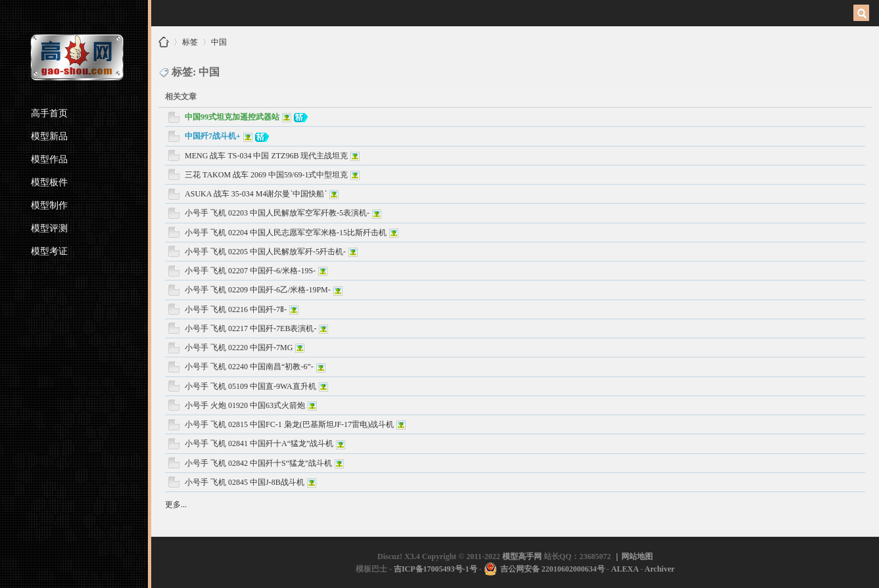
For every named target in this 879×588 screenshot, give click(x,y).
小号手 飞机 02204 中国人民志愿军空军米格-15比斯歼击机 (286, 233)
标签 (190, 40)
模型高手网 (164, 42)
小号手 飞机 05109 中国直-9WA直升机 (250, 386)
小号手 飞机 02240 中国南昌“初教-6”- (249, 367)
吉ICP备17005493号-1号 (436, 569)
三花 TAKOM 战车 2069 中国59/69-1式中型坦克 (266, 175)
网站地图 (637, 556)
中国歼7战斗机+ (213, 136)
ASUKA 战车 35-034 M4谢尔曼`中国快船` (256, 194)
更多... (176, 505)
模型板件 (49, 182)
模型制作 (49, 205)
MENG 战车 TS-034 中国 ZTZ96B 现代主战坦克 (266, 156)
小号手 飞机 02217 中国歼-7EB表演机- (250, 328)
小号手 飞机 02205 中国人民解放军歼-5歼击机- (265, 252)
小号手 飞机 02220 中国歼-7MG (239, 348)
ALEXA (625, 569)
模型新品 (49, 136)
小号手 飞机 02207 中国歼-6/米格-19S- (250, 271)
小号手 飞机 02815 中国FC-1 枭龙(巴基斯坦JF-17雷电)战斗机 (289, 424)
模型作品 (49, 159)
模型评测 (49, 228)
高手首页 (49, 113)
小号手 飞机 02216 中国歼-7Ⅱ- (236, 309)
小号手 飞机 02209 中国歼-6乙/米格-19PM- (258, 290)
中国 (219, 40)
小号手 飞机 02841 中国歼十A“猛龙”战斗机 (259, 443)
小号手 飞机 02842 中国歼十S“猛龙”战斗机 (258, 463)
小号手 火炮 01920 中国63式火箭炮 (245, 405)
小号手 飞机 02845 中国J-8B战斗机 (245, 482)
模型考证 (49, 251)
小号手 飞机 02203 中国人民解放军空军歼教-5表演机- (277, 213)
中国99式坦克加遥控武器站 (232, 117)
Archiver (659, 569)
